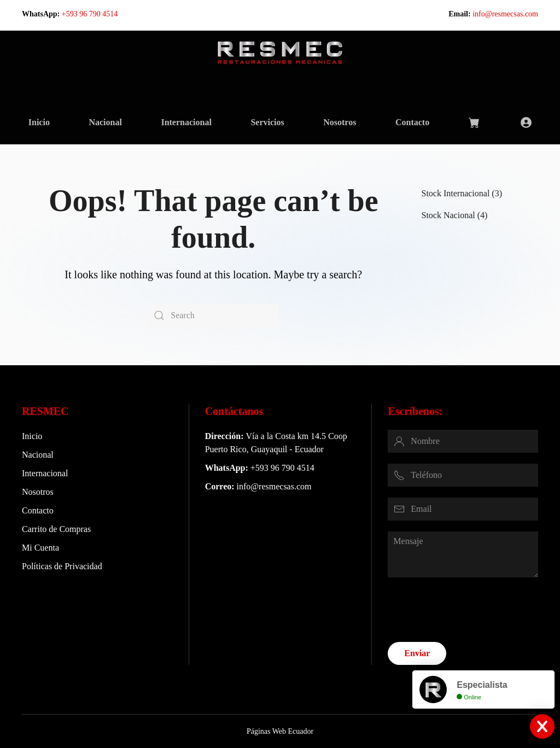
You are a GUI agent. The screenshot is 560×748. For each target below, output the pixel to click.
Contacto (412, 122)
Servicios (267, 122)
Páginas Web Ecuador (279, 731)
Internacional (186, 122)
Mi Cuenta (40, 548)
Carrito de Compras (56, 529)
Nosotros (340, 122)
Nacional (105, 122)
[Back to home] (280, 52)
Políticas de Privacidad (62, 566)
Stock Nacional (448, 215)
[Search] (213, 315)
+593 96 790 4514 (90, 14)
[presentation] (471, 610)
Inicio (39, 122)
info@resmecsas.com (505, 14)
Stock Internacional (456, 193)
